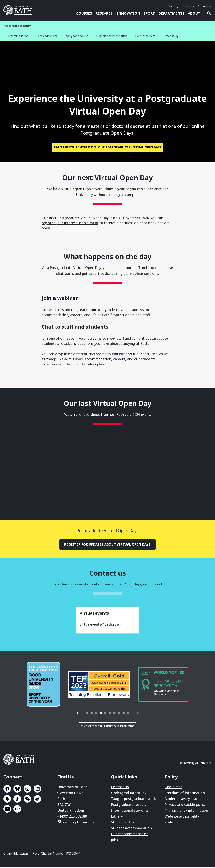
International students (130, 812)
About (194, 13)
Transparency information (186, 812)
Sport (149, 13)
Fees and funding (47, 36)
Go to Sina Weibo (37, 800)
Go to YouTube (7, 810)
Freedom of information (185, 794)
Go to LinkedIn (37, 790)
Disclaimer (173, 788)
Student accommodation (131, 829)
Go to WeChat (27, 800)
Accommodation (18, 36)
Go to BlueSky (17, 790)
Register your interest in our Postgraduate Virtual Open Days (108, 148)
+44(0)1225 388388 (72, 818)
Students (188, 6)
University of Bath (21, 761)
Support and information (112, 36)
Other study (171, 36)
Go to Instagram (27, 790)
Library (117, 818)
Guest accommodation (130, 835)
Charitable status (16, 855)
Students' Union (124, 823)
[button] (78, 714)
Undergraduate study (129, 794)
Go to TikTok (17, 800)
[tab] (87, 714)
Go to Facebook (7, 790)
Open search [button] (209, 13)
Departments (171, 13)
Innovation (128, 13)
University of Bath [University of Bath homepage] (19, 10)
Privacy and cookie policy (185, 806)
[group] (44, 686)
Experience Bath (145, 36)
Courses (84, 13)
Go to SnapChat (7, 800)
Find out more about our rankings (108, 727)
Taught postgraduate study (134, 800)
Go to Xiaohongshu (17, 810)
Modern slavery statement (186, 800)
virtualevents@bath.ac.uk (100, 626)
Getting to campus (79, 823)
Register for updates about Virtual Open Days (107, 545)
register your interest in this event (70, 224)
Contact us (120, 788)
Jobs (115, 841)
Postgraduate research (130, 806)
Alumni (207, 6)
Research (104, 13)
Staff (171, 6)
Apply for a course (77, 36)
